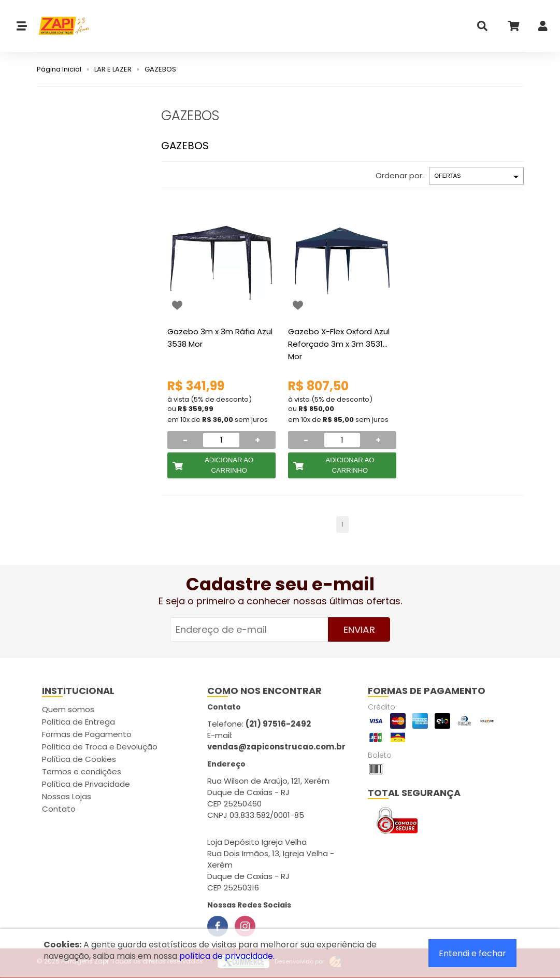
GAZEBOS (160, 69)
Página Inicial (59, 69)
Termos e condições (82, 771)
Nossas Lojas (67, 796)
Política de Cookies (79, 759)
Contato (59, 809)
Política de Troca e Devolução (100, 747)
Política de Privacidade (86, 784)
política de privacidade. (227, 956)
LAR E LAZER (113, 69)
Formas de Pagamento (87, 734)
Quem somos (68, 709)
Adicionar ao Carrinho (229, 465)
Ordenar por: (400, 175)
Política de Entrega (78, 722)
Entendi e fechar (472, 953)
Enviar (359, 629)
